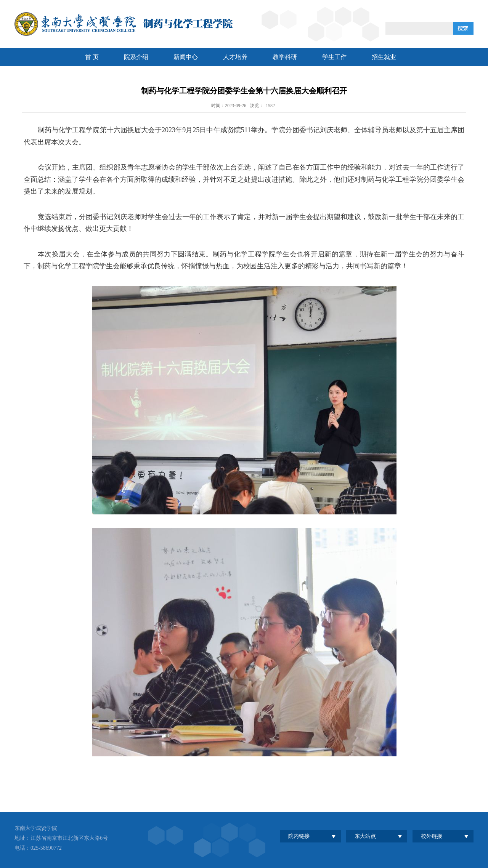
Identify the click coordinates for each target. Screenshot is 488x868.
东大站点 (365, 836)
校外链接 (432, 836)
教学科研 (285, 57)
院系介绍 (136, 57)
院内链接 (299, 836)
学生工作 (334, 57)
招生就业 (384, 57)
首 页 (92, 57)
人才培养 (235, 57)
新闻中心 (186, 57)
